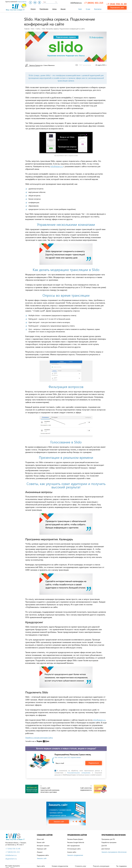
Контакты (98, 9)
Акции (63, 9)
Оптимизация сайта (74, 847)
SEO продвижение (73, 844)
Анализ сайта (72, 850)
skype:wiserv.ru (11, 857)
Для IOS (104, 844)
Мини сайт (40, 837)
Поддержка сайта (43, 853)
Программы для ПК (108, 837)
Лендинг (40, 850)
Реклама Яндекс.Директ (75, 837)
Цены (54, 9)
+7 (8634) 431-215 (93, 3)
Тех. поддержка (121, 864)
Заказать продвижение (75, 853)
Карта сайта (41, 864)
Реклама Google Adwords (76, 840)
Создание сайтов (45, 833)
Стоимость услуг (81, 864)
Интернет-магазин (43, 844)
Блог (80, 9)
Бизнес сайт (41, 840)
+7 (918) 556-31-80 (116, 3)
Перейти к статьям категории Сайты (39, 736)
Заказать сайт (42, 857)
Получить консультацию (101, 864)
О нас (88, 9)
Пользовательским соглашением (79, 771)
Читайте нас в (31, 739)
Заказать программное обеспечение (114, 850)
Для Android (106, 847)
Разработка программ (109, 840)
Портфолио (44, 9)
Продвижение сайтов (77, 833)
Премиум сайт (42, 847)
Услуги (33, 9)
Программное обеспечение (114, 833)
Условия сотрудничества (60, 864)
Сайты (38, 27)
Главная (27, 27)
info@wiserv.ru (76, 3)
